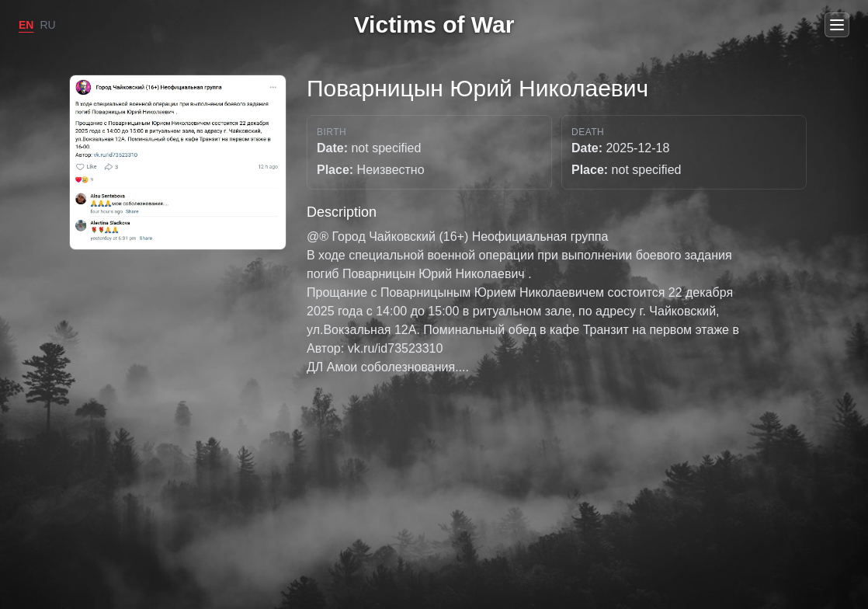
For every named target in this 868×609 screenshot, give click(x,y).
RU (47, 25)
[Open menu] (837, 25)
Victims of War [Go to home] (434, 24)
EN (26, 25)
